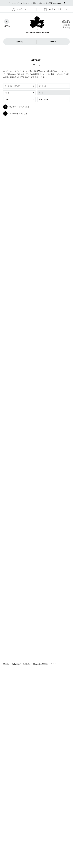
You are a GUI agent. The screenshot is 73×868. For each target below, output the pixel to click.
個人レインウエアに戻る (16, 107)
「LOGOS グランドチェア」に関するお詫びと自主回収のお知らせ (36, 3)
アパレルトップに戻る (15, 114)
